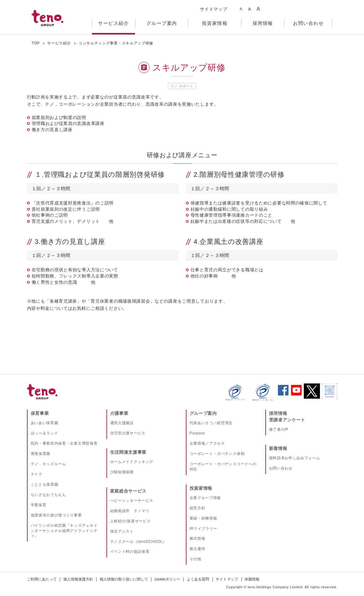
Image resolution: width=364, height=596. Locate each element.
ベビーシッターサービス (132, 501)
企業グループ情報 (205, 498)
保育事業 (40, 413)
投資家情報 (201, 488)
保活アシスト (122, 531)
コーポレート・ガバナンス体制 (217, 454)
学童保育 (39, 505)
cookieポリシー (167, 579)
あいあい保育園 (45, 423)
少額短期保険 (122, 472)
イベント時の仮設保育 (130, 552)
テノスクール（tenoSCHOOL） (139, 542)
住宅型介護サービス (128, 433)
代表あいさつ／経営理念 (211, 423)
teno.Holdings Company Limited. (276, 587)
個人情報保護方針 (78, 579)
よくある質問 (198, 579)
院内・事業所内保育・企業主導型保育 (64, 443)
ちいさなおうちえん (48, 495)
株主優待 (198, 549)
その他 (195, 559)
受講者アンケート (287, 420)
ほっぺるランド (45, 433)
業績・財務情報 (203, 518)
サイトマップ (213, 9)
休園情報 (252, 579)
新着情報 (278, 448)
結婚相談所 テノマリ (130, 511)
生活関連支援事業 (128, 452)
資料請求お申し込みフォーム (295, 458)
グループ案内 (203, 413)
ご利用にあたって (42, 579)
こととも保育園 (45, 484)
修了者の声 (279, 429)
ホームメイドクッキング (132, 462)
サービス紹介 (59, 43)
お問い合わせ (281, 468)
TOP (36, 43)
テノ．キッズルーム (48, 464)
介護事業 (119, 413)
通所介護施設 (122, 423)
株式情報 (198, 539)
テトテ (37, 474)
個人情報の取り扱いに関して (124, 579)
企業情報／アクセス (207, 443)
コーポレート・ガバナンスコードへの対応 (223, 467)
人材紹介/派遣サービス (130, 521)
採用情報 (278, 413)
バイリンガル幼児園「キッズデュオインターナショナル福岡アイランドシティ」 (64, 531)
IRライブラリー (204, 529)
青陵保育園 (41, 454)
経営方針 (198, 508)
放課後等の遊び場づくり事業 (56, 515)
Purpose (197, 433)
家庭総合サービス (128, 491)
